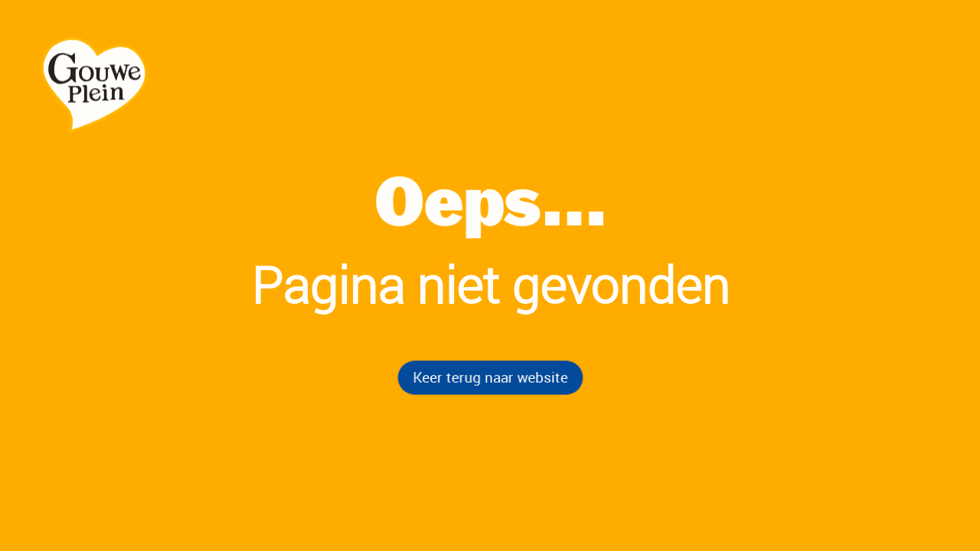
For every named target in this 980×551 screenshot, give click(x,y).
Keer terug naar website (490, 377)
